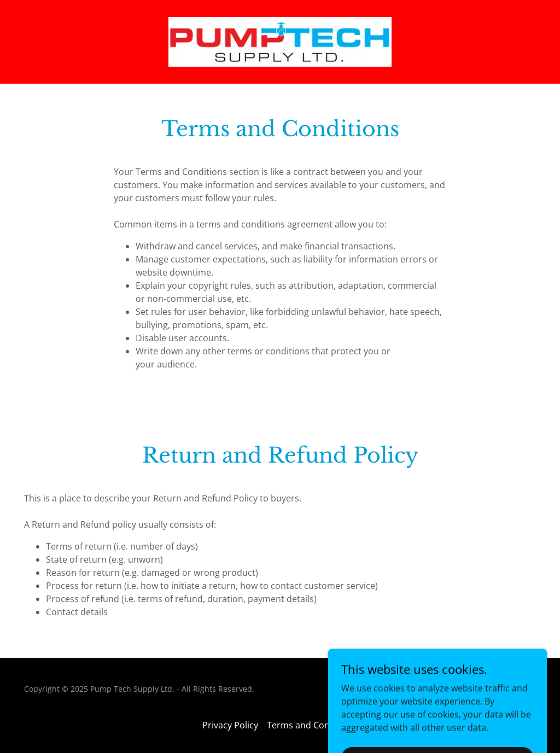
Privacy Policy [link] (230, 725)
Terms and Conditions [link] (313, 725)
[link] (280, 41)
